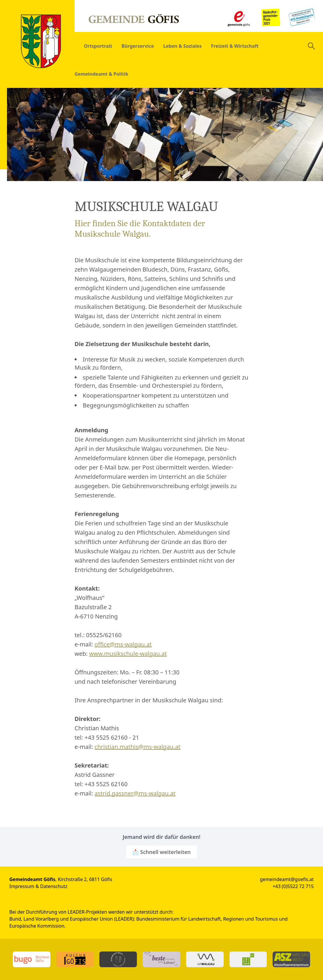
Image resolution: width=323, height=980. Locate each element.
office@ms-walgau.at (123, 644)
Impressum (22, 886)
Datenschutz (54, 886)
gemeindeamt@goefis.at (287, 879)
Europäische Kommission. (37, 926)
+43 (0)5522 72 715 (293, 886)
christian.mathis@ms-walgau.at (138, 747)
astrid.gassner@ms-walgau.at (135, 793)
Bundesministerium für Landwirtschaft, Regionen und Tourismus (207, 919)
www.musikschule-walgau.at (128, 654)
